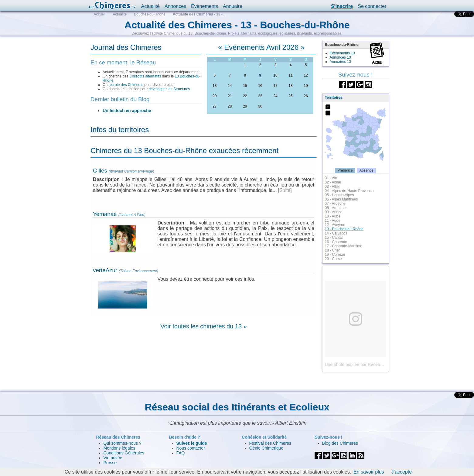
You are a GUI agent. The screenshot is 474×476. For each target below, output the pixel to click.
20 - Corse (333, 259)
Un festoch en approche (127, 111)
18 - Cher (332, 250)
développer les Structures (169, 89)
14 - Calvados (336, 233)
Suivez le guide (192, 443)
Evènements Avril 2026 (261, 47)
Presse (110, 463)
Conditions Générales (124, 453)
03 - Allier (332, 187)
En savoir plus (369, 472)
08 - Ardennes (336, 208)
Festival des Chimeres (270, 443)
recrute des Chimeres (126, 85)
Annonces (175, 6)
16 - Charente (336, 242)
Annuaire (233, 6)
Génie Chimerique (266, 448)
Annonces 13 (340, 57)
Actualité (150, 6)
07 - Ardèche (335, 204)
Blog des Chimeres (340, 443)
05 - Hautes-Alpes (339, 195)
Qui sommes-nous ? (123, 443)
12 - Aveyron (335, 225)
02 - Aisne (333, 182)
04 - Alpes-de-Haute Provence (349, 191)
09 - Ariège (334, 212)
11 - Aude (333, 221)
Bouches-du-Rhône (150, 14)
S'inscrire (342, 6)
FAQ (181, 453)
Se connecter (372, 6)
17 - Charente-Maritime (344, 246)
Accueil (100, 14)
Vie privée (113, 458)
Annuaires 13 (341, 62)
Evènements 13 (342, 53)
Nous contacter (191, 448)
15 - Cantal (334, 238)
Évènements (205, 6)
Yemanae (105, 214)
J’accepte (402, 472)
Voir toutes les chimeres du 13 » (204, 326)
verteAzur (105, 270)
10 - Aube (333, 216)
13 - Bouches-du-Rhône (344, 229)
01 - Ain (331, 178)
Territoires (334, 98)
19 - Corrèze (335, 255)
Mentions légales (119, 448)
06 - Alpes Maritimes (341, 199)
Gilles (100, 171)
